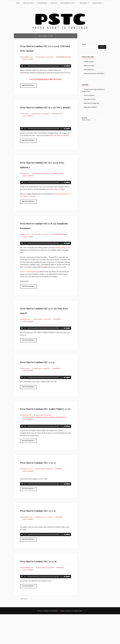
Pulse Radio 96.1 (89, 70)
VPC (62, 123)
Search (84, 44)
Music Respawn (56, 199)
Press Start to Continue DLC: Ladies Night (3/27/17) (44, 425)
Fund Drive (28, 64)
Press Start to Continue (46, 62)
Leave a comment (46, 64)
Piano (57, 183)
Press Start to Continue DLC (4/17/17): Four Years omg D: (43, 320)
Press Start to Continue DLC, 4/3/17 (44, 374)
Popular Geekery (97, 3)
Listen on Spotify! (89, 95)
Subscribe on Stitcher (90, 107)
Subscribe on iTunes (90, 99)
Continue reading (29, 91)
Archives (85, 118)
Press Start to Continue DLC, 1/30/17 (44, 484)
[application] (46, 71)
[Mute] (64, 71)
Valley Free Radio (89, 66)
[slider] (43, 71)
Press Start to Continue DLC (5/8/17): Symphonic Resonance (46, 235)
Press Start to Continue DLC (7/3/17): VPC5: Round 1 (43, 114)
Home (18, 3)
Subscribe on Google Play (92, 103)
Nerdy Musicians (43, 3)
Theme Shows (84, 3)
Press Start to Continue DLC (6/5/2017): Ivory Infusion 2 (43, 174)
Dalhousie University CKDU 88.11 (94, 73)
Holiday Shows (29, 437)
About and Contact (29, 3)
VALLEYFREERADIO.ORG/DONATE (46, 84)
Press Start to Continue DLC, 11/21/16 (44, 592)
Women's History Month (58, 437)
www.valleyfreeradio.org (31, 281)
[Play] (22, 71)
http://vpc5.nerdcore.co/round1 (60, 145)
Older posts (24, 632)
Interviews (54, 3)
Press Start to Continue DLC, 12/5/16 (44, 537)
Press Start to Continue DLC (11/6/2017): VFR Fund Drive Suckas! (43, 50)
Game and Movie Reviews (68, 3)
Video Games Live (62, 257)
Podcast (35, 64)
